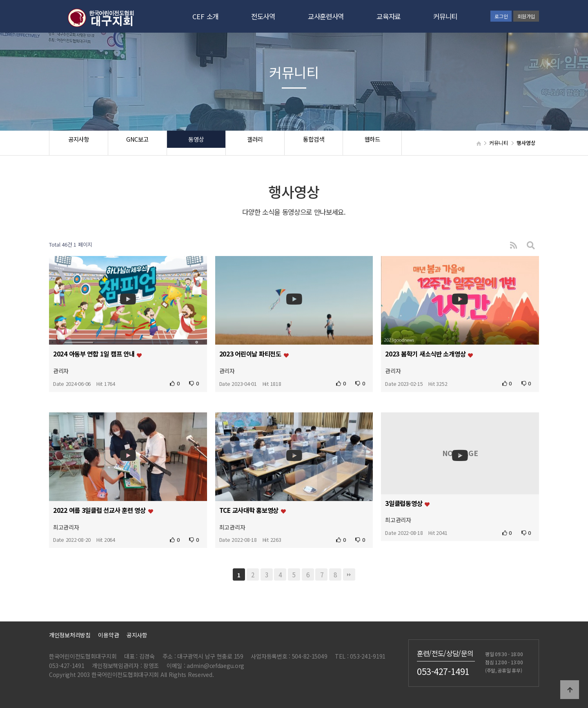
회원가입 (526, 16)
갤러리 (255, 143)
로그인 (501, 16)
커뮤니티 (445, 16)
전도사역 (263, 16)
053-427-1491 (443, 671)
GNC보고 (137, 143)
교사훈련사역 (326, 16)
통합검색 (313, 143)
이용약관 (108, 635)
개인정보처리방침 (70, 635)
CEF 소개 (205, 16)
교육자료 (389, 16)
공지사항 (79, 143)
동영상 (196, 143)
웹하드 (372, 143)
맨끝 (349, 574)
